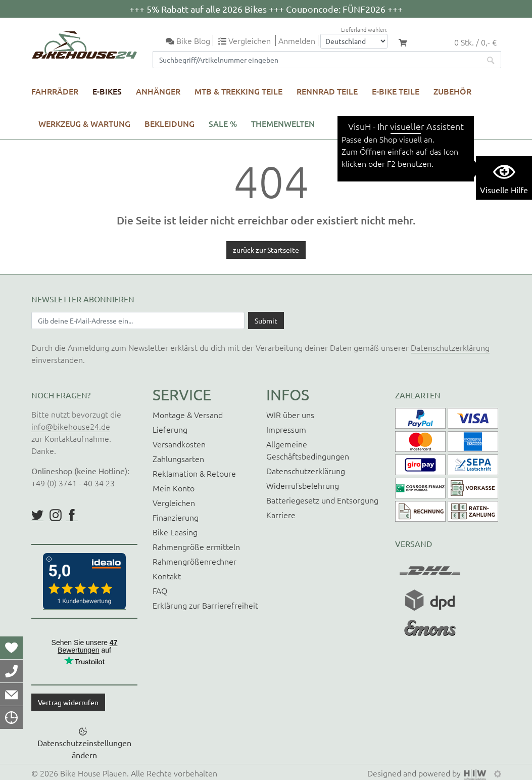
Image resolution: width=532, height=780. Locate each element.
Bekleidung (170, 123)
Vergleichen (174, 502)
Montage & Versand (188, 415)
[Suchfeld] (317, 60)
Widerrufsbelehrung (303, 485)
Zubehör (452, 91)
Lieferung (170, 429)
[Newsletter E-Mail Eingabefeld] (138, 320)
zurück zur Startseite (266, 250)
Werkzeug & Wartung (84, 123)
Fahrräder (55, 91)
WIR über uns (290, 415)
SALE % (223, 123)
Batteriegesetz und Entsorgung (322, 500)
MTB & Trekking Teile (238, 91)
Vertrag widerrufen (68, 702)
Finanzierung (176, 517)
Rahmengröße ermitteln (196, 546)
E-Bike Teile (396, 91)
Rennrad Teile (327, 91)
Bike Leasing (175, 532)
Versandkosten (179, 444)
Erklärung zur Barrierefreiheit (205, 605)
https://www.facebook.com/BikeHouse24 (72, 515)
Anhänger (158, 91)
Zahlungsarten (178, 458)
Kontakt (167, 576)
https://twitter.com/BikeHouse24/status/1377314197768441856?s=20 (37, 515)
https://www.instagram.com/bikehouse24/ (56, 515)
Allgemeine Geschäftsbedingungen (308, 450)
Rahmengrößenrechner (195, 561)
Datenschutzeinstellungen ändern (84, 749)
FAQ (160, 590)
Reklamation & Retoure (194, 473)
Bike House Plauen (93, 773)
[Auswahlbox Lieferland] (354, 41)
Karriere (281, 515)
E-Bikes (107, 91)
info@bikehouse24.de (71, 426)
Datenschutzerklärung (450, 347)
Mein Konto (174, 488)
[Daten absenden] (266, 320)
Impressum (286, 429)
